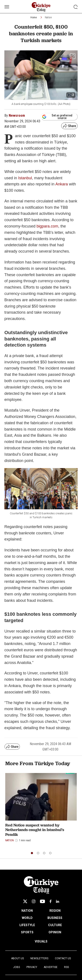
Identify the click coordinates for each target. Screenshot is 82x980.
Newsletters (39, 958)
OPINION (55, 932)
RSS (66, 967)
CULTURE (55, 925)
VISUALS (41, 941)
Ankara (62, 184)
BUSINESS (55, 918)
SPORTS (27, 932)
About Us (17, 958)
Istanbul (25, 178)
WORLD (27, 918)
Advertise (51, 967)
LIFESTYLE (27, 925)
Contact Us (63, 958)
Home (34, 17)
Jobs (17, 967)
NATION (27, 911)
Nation (48, 17)
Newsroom (17, 115)
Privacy (32, 967)
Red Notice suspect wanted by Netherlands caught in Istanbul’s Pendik (35, 830)
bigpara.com (47, 226)
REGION (55, 911)
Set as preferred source (57, 117)
